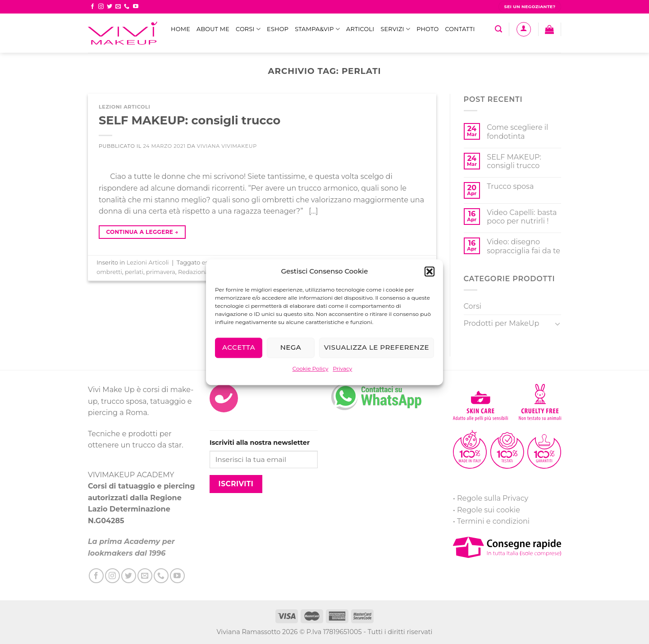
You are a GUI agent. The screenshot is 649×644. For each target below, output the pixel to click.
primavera (161, 272)
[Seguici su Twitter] (110, 7)
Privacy (342, 368)
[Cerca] (498, 29)
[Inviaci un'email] (118, 7)
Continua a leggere (142, 232)
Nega (291, 347)
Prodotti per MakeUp (502, 323)
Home (181, 29)
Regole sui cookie (489, 510)
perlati (134, 272)
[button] (430, 271)
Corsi (248, 29)
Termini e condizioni (493, 521)
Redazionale (196, 272)
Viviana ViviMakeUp (227, 146)
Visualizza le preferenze (377, 347)
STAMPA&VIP (317, 29)
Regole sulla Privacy (493, 498)
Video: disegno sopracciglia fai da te (523, 246)
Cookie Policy (311, 368)
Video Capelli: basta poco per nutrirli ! (522, 217)
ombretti (109, 272)
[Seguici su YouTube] (136, 7)
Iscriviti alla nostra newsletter (260, 443)
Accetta (239, 347)
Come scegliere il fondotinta (517, 132)
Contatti (460, 29)
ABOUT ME (213, 29)
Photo (427, 29)
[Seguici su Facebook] (92, 7)
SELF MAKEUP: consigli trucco (190, 120)
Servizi (395, 29)
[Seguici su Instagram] (101, 7)
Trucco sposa (510, 186)
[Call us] (127, 7)
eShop (278, 29)
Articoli (360, 29)
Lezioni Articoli (125, 107)
